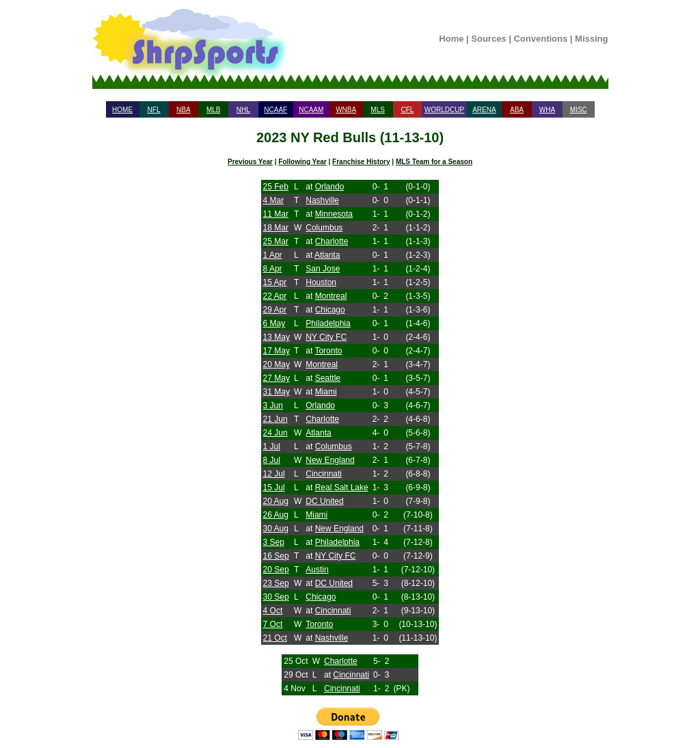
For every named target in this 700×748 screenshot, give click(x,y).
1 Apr (273, 255)
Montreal (331, 296)
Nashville (322, 200)
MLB (214, 110)
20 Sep (276, 570)
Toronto (328, 351)
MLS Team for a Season (434, 162)
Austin (317, 570)
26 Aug (276, 515)
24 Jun (275, 433)
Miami (326, 392)
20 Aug (276, 501)
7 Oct (273, 624)
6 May (274, 323)
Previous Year (250, 162)
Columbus (324, 228)
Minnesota (334, 214)
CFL (407, 110)
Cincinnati (324, 474)
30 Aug (276, 529)
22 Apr (275, 296)
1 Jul (272, 446)
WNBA (346, 110)
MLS (378, 110)
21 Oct (275, 638)
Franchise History (361, 162)
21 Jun (275, 419)
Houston (321, 282)
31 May (277, 392)
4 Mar (274, 200)
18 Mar (276, 228)
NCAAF (275, 110)
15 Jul (274, 487)
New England (330, 460)
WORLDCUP (444, 110)
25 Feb (276, 187)
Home (451, 39)
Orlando (330, 187)
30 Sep (276, 597)
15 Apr (275, 282)
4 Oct (273, 611)
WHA (547, 110)
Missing (591, 39)
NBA (184, 110)
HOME (122, 110)
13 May (277, 337)
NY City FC (326, 337)
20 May (277, 364)
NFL (154, 110)
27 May (277, 378)
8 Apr (273, 269)
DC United (324, 501)
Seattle (328, 378)
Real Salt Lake (342, 487)
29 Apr (275, 310)
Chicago (330, 310)
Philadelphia (328, 323)
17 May (277, 351)
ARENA (484, 110)
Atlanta (327, 255)
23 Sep (276, 583)
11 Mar (276, 214)
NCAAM (311, 110)
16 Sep (276, 556)
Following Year (302, 162)
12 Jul (274, 474)
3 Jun (273, 405)
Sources (488, 39)
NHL (243, 110)
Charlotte (332, 241)
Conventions (540, 39)
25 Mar (276, 241)
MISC (579, 110)
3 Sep (274, 542)
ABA (517, 110)
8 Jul (272, 460)
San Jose (323, 269)
